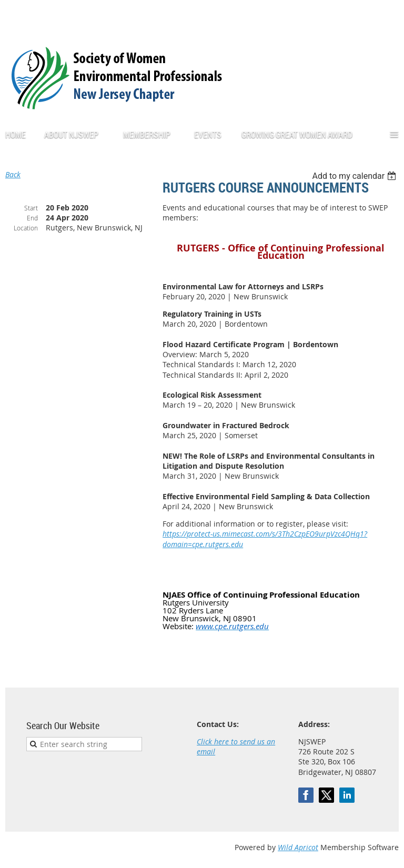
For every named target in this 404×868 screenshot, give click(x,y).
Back (13, 174)
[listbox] (355, 176)
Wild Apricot (298, 847)
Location (26, 228)
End (32, 218)
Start (31, 208)
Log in (388, 16)
